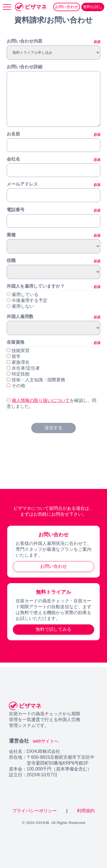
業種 (53, 235)
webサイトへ (46, 741)
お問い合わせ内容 (53, 42)
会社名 (53, 159)
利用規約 (86, 811)
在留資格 (53, 343)
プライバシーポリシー (35, 811)
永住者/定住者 (23, 368)
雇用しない (23, 306)
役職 (53, 261)
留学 (14, 356)
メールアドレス (53, 185)
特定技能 (18, 374)
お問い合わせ (67, 7)
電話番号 (53, 210)
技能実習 (18, 351)
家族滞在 (18, 362)
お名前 (53, 134)
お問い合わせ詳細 (25, 67)
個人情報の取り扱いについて (41, 400)
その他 (16, 386)
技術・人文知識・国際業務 (36, 380)
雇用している (25, 294)
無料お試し (93, 7)
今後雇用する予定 (30, 300)
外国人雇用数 (53, 317)
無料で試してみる (53, 629)
